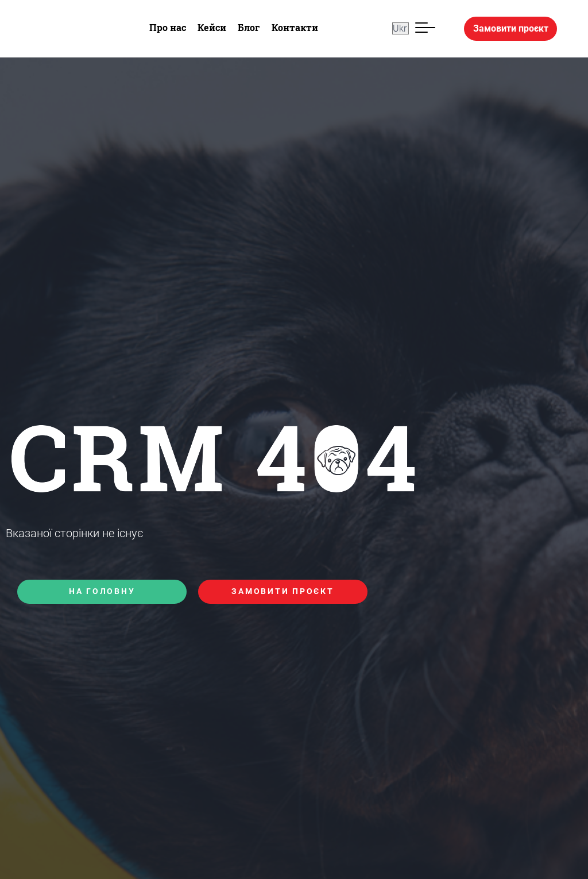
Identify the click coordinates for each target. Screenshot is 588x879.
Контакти (295, 27)
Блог (249, 27)
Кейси (212, 27)
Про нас (168, 27)
